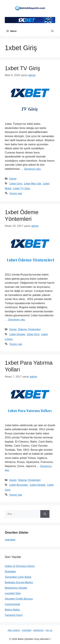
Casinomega (12, 604)
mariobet (10, 540)
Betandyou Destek (16, 588)
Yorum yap (16, 193)
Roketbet (10, 572)
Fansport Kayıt (14, 615)
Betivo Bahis (12, 610)
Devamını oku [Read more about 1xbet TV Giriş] (32, 169)
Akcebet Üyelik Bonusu (19, 599)
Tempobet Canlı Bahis (18, 577)
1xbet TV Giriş (22, 68)
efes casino (14, 630)
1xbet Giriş (16, 184)
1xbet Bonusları (19, 485)
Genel (13, 179)
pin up (49, 630)
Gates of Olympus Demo (20, 566)
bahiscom (39, 630)
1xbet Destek (17, 334)
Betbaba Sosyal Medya (19, 582)
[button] (52, 31)
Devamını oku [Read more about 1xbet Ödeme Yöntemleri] (17, 320)
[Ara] (45, 514)
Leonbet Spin (13, 593)
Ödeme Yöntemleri (29, 329)
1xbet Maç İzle (32, 184)
